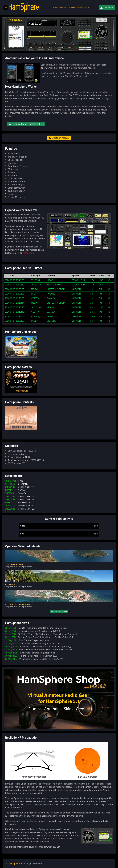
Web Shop (29, 253)
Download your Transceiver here (26, 124)
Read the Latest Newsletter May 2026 (71, 8)
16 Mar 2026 (31, 653)
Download (107, 8)
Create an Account (59, 138)
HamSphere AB (16, 863)
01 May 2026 (39, 650)
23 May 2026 (27, 640)
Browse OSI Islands (59, 612)
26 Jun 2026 (33, 631)
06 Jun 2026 (40, 637)
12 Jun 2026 (42, 634)
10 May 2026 (38, 647)
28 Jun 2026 (37, 628)
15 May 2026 (33, 643)
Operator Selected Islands (23, 546)
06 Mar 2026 (32, 656)
